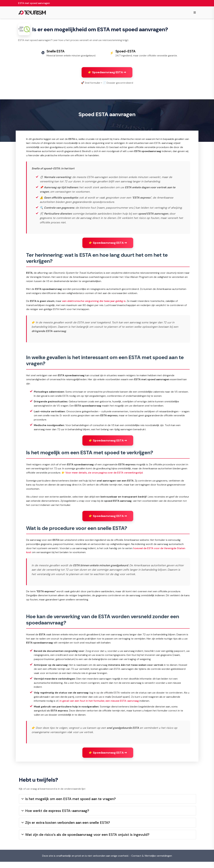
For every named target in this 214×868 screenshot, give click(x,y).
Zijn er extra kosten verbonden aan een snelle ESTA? (66, 829)
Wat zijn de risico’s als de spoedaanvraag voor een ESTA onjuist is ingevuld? (85, 841)
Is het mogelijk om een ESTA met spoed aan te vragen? (69, 805)
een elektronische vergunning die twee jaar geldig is (94, 304)
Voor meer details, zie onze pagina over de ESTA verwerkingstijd (104, 476)
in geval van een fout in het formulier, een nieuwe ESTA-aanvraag (99, 704)
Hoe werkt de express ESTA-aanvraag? (55, 817)
